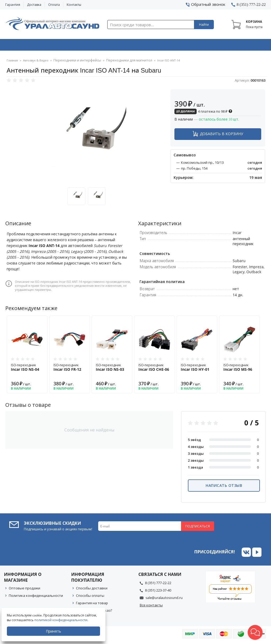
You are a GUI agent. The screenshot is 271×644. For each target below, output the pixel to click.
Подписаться (198, 528)
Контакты (74, 5)
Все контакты (151, 607)
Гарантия (13, 5)
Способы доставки (92, 590)
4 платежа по (203, 113)
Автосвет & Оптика (189, 46)
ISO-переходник (27, 369)
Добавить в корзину (222, 135)
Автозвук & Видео (31, 46)
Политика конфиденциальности (36, 597)
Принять (55, 631)
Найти (204, 25)
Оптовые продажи (24, 590)
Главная (12, 62)
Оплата (54, 5)
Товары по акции (241, 46)
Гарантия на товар (92, 605)
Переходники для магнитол (120, 62)
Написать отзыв (224, 487)
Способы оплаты (90, 597)
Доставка (34, 5)
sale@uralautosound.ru (164, 599)
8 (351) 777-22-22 (158, 584)
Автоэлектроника (137, 46)
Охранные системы (84, 46)
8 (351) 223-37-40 (158, 592)
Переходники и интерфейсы (74, 62)
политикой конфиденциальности (62, 620)
